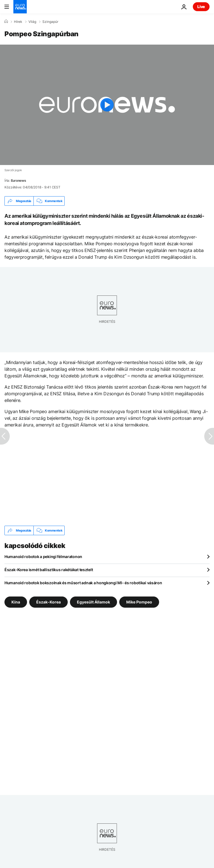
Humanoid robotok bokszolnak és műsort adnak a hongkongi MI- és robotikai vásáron (83, 583)
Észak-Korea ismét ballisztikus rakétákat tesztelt (49, 570)
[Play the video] (107, 105)
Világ (32, 22)
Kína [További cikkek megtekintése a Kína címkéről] (16, 602)
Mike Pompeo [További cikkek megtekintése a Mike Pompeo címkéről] (139, 602)
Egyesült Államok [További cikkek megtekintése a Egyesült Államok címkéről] (93, 602)
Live (201, 7)
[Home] (6, 21)
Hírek (18, 22)
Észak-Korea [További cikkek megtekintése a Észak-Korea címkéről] (48, 602)
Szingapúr (50, 22)
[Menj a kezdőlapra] (20, 7)
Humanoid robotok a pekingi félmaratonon (43, 557)
